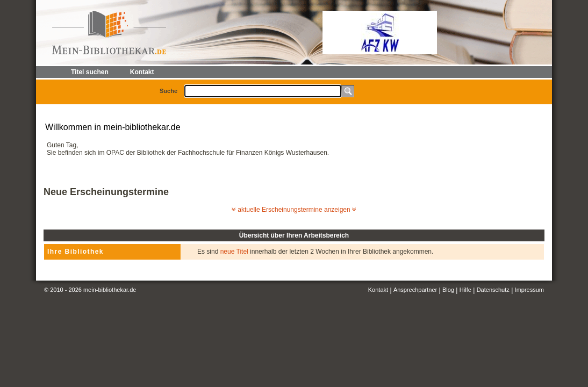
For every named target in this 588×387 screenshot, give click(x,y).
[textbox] (263, 91)
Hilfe (465, 290)
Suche (168, 91)
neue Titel (234, 252)
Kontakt (378, 290)
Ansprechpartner (415, 290)
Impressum (529, 290)
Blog (448, 290)
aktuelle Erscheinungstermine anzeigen (294, 210)
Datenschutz (493, 290)
